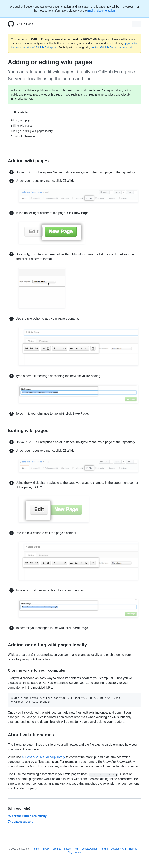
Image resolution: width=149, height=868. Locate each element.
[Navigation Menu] (136, 24)
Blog (70, 852)
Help (76, 849)
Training (133, 849)
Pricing (104, 849)
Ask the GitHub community (27, 816)
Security (57, 849)
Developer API (118, 849)
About (78, 852)
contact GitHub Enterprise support (111, 47)
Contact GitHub (90, 849)
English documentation (101, 11)
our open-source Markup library (43, 757)
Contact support (20, 822)
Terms (36, 849)
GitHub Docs (24, 24)
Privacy (45, 849)
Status (67, 849)
